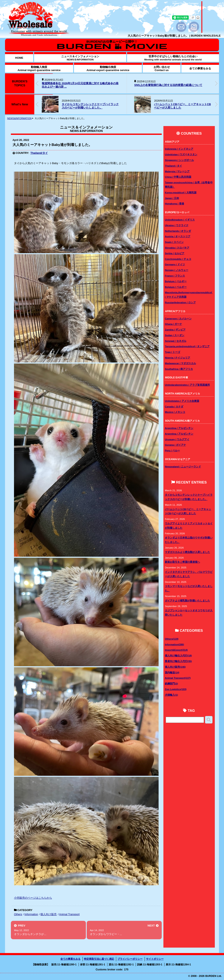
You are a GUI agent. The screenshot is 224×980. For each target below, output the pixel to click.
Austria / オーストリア (178, 236)
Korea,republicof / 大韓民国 (181, 192)
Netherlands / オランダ (178, 231)
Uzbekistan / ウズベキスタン (181, 154)
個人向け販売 (48, 914)
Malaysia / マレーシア (177, 171)
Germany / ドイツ (175, 264)
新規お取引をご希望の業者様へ (182, 562)
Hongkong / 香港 (174, 204)
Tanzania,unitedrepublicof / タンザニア (187, 346)
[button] (216, 83)
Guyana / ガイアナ (175, 445)
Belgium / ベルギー (176, 281)
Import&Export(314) (176, 650)
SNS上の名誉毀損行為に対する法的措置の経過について (168, 85)
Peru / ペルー (172, 450)
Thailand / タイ (173, 166)
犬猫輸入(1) (171, 695)
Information (31, 914)
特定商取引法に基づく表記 (99, 959)
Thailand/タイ (39, 153)
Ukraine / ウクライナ (177, 225)
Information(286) (174, 644)
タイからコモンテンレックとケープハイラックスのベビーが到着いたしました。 (90, 106)
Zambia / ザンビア (175, 330)
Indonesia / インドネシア (179, 149)
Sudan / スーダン (175, 335)
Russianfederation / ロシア (180, 302)
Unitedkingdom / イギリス (180, 220)
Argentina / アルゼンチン (179, 428)
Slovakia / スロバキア (177, 248)
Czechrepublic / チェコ (178, 259)
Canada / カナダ (174, 406)
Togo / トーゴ (172, 352)
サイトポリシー (155, 959)
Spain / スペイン (174, 242)
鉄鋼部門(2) (171, 683)
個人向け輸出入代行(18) (178, 655)
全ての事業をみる (70, 959)
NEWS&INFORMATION (19, 118)
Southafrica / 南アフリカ (179, 369)
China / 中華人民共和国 (178, 177)
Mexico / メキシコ (175, 412)
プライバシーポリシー (130, 959)
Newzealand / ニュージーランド (183, 466)
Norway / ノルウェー (177, 270)
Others (18, 914)
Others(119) (172, 639)
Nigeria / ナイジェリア (178, 358)
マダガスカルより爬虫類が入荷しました (187, 552)
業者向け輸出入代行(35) (178, 661)
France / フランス (175, 276)
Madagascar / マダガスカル (180, 363)
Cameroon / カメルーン (178, 318)
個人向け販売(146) (175, 667)
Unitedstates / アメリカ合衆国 (182, 401)
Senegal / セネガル (176, 341)
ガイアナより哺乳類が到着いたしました (187, 600)
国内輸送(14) (172, 672)
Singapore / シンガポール (179, 160)
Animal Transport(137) (178, 678)
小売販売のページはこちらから (33, 898)
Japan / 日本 (172, 198)
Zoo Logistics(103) (176, 689)
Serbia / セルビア (175, 253)
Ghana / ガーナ (173, 324)
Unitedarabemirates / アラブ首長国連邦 (187, 385)
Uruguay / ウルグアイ (177, 439)
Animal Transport (69, 914)
